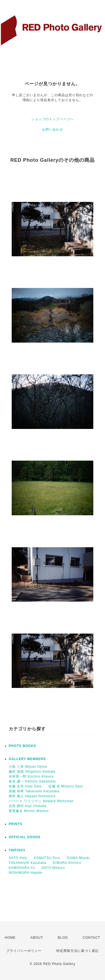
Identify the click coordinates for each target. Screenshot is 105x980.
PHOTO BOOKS (22, 746)
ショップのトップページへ (53, 119)
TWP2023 (17, 850)
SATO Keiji (18, 858)
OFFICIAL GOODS (25, 837)
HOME (10, 938)
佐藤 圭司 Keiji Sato (25, 786)
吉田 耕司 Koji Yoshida (27, 806)
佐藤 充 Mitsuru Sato (66, 786)
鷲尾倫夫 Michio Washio (29, 811)
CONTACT (91, 938)
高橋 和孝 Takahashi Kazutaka (34, 791)
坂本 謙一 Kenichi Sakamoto (32, 781)
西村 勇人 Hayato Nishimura (32, 796)
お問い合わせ (53, 130)
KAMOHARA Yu (22, 868)
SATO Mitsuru (53, 868)
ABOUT (37, 938)
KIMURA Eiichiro (67, 863)
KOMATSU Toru (47, 858)
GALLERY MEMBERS (27, 759)
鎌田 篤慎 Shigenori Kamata (32, 772)
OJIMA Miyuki (78, 858)
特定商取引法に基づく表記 (78, 951)
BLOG (63, 938)
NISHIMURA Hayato (26, 873)
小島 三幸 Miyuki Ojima (28, 767)
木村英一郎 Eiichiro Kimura (31, 776)
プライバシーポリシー (24, 951)
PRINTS (16, 824)
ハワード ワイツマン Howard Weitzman (41, 801)
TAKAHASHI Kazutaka (28, 863)
